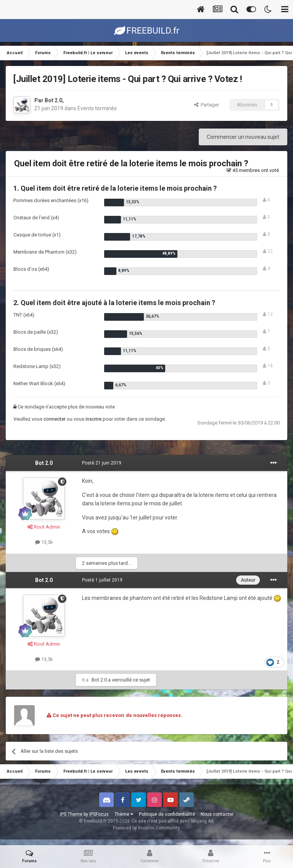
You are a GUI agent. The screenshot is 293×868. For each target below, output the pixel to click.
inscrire (93, 419)
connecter (55, 419)
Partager (207, 105)
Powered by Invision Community (146, 828)
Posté (102, 463)
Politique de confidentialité (167, 814)
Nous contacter (217, 814)
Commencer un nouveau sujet (243, 137)
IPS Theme (71, 814)
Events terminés (97, 108)
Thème (124, 814)
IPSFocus (99, 814)
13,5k (44, 542)
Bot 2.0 (53, 100)
